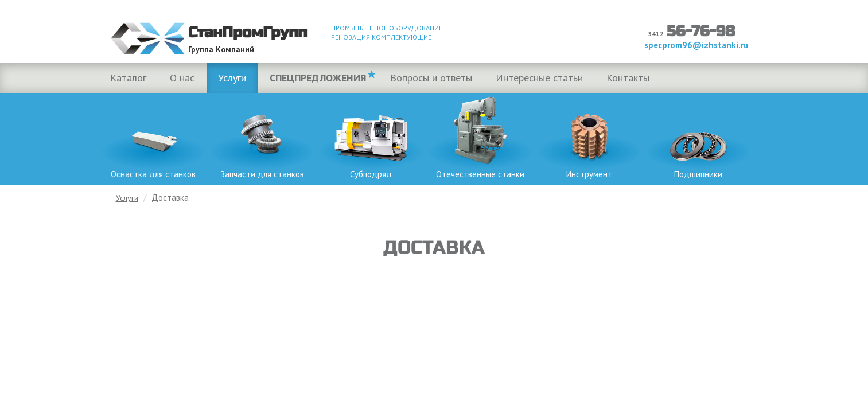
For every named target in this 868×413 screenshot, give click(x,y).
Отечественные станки (480, 136)
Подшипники (698, 136)
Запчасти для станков (262, 136)
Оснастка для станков (153, 136)
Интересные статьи (539, 78)
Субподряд (371, 136)
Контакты (628, 78)
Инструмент (589, 136)
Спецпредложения (318, 78)
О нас (182, 78)
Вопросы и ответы (431, 78)
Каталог (128, 78)
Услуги (232, 78)
